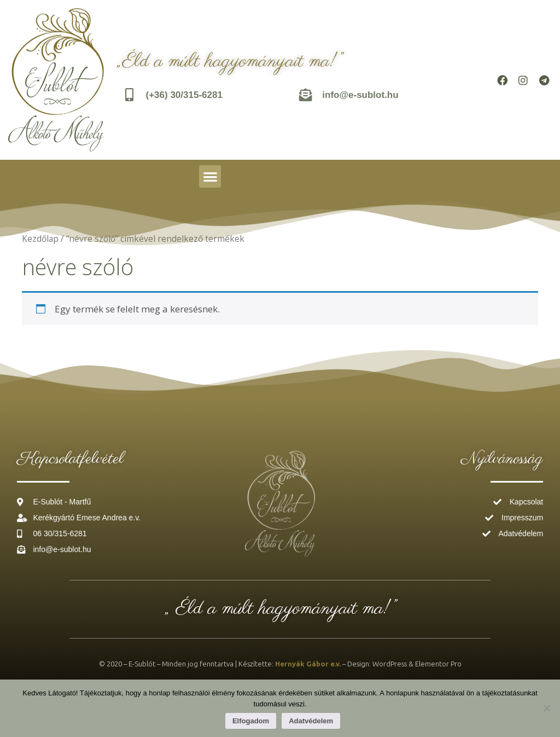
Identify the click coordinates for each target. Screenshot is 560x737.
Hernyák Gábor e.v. (308, 664)
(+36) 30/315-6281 (184, 95)
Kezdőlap (40, 239)
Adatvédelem (311, 721)
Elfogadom (251, 721)
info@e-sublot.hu (361, 95)
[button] (210, 176)
